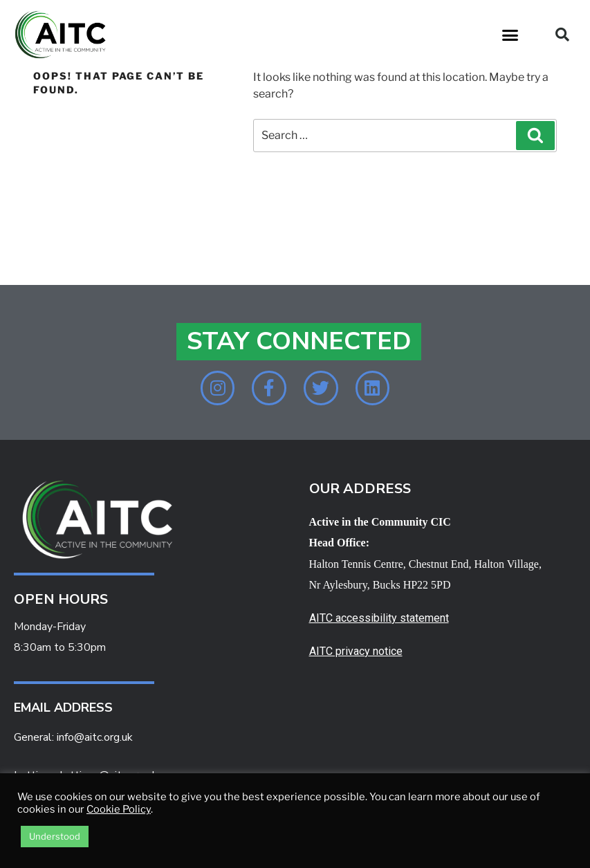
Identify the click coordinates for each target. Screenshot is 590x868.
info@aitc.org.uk (95, 738)
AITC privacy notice (356, 651)
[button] (510, 35)
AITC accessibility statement (379, 618)
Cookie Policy (119, 809)
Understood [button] (55, 836)
